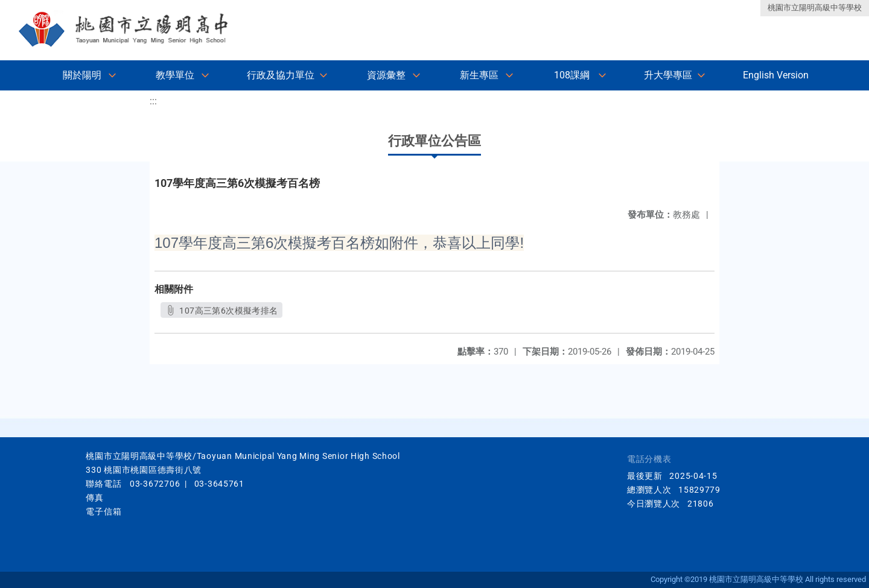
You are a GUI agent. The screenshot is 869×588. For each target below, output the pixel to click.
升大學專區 (668, 75)
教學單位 (175, 75)
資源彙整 (386, 75)
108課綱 (572, 75)
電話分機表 (649, 459)
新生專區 (479, 75)
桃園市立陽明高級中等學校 (815, 8)
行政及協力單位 (281, 75)
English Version (776, 75)
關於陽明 (82, 75)
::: (153, 101)
